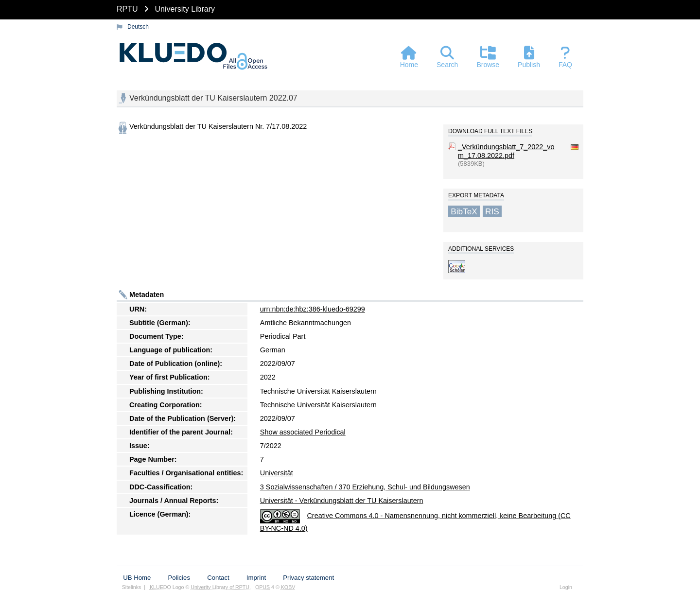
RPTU (127, 9)
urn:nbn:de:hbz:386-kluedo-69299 (313, 309)
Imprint (256, 578)
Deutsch (138, 27)
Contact (218, 578)
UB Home (137, 578)
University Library (185, 9)
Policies (179, 578)
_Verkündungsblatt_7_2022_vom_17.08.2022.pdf (506, 151)
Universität (277, 473)
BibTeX (464, 211)
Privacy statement (308, 578)
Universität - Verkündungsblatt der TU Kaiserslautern (342, 501)
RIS (492, 211)
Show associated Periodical (303, 432)
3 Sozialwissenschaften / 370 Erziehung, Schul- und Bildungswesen (365, 487)
